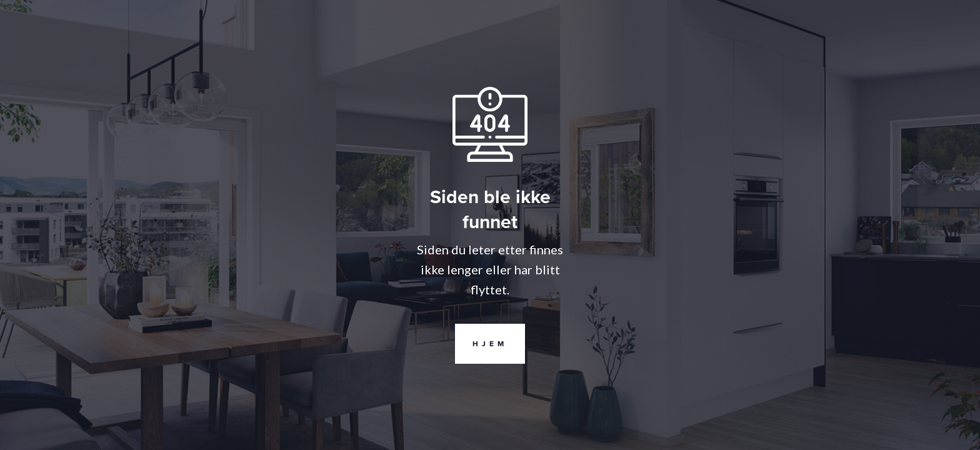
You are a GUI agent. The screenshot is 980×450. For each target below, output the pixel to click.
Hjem (481, 344)
